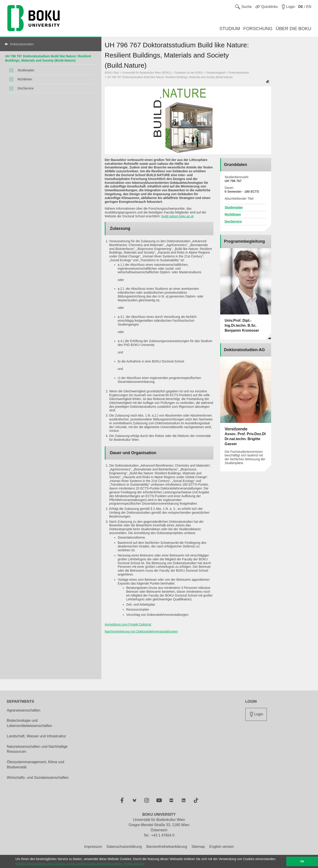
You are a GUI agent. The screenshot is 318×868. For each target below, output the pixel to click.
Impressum (93, 847)
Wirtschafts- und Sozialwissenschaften (38, 778)
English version (222, 847)
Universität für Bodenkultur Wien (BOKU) (147, 73)
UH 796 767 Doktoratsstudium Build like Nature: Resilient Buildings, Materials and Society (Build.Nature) (170, 77)
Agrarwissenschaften (24, 710)
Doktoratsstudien (22, 44)
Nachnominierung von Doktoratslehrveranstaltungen (141, 631)
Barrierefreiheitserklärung (167, 847)
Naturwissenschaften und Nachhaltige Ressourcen (37, 749)
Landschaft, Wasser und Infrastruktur (36, 736)
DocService (26, 88)
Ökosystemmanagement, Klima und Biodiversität (35, 765)
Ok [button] (302, 861)
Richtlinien (25, 79)
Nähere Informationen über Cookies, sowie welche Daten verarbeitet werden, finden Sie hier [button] (80, 864)
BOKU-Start (112, 73)
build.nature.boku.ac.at (178, 216)
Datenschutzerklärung (124, 847)
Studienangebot (216, 73)
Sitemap (198, 847)
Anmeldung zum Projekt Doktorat (128, 624)
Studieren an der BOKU (189, 73)
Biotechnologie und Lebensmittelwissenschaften (29, 723)
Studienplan (26, 70)
